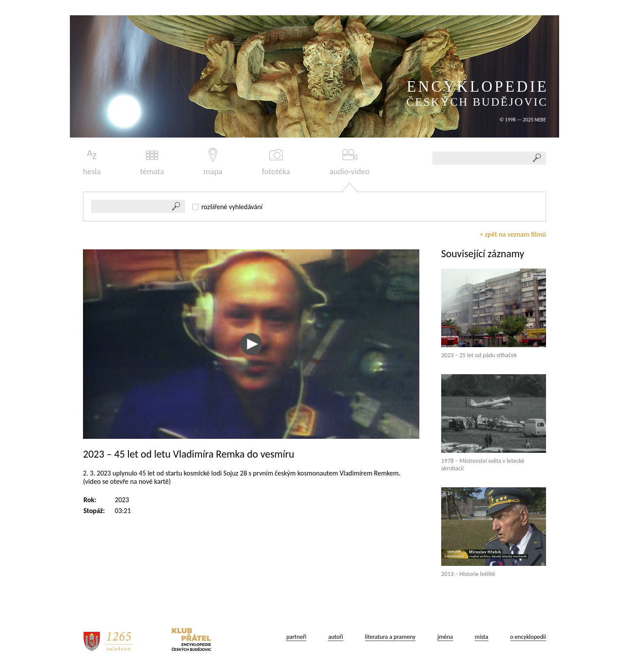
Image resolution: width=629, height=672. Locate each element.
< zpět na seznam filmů (513, 234)
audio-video (349, 162)
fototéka (276, 162)
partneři (296, 637)
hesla (92, 162)
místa (482, 637)
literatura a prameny (391, 637)
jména (445, 637)
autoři (335, 637)
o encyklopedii (528, 637)
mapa (213, 162)
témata (152, 162)
